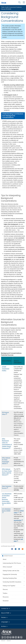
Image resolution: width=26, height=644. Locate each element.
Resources (6, 597)
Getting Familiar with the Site (11, 571)
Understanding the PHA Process (12, 563)
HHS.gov (3, 641)
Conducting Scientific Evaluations (12, 582)
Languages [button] (6, 622)
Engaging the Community (10, 574)
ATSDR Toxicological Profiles (6, 369)
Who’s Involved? (7, 567)
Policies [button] (4, 617)
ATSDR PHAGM (8, 556)
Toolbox (5, 593)
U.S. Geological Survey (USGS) (6, 511)
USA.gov (9, 641)
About (5, 559)
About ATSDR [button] (6, 613)
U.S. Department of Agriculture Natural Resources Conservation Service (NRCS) (7, 499)
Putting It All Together (9, 586)
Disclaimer (6, 601)
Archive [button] (4, 626)
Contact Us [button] (6, 608)
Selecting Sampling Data (10, 578)
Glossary (5, 589)
